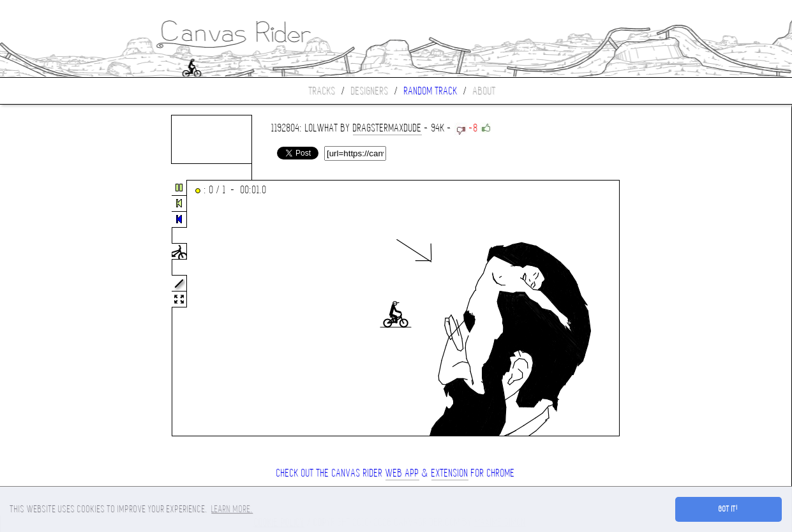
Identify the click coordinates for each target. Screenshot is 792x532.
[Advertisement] (54, 309)
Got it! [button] (728, 509)
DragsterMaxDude (387, 128)
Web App (402, 473)
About (484, 91)
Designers (370, 91)
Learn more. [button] (232, 509)
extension (450, 473)
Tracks (322, 91)
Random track (431, 91)
